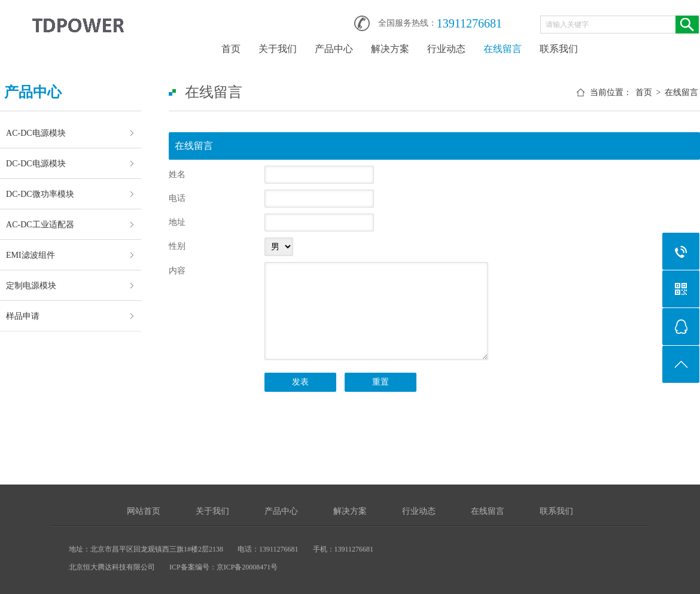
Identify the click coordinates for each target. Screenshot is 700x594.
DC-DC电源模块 (36, 163)
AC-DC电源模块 (36, 133)
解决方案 (390, 49)
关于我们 (278, 49)
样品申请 (23, 316)
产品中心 (334, 49)
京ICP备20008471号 (247, 567)
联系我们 (559, 49)
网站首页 (144, 511)
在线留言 (503, 49)
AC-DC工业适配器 (40, 224)
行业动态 (446, 49)
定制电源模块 (31, 285)
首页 (231, 49)
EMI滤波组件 (31, 255)
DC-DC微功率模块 (40, 194)
